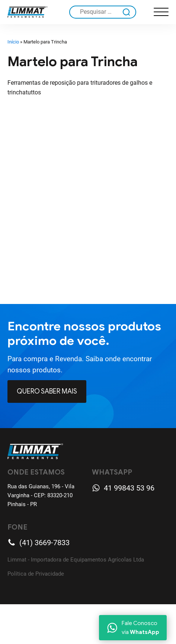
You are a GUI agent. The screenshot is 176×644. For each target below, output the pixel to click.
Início (13, 42)
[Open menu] (161, 12)
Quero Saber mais (47, 391)
